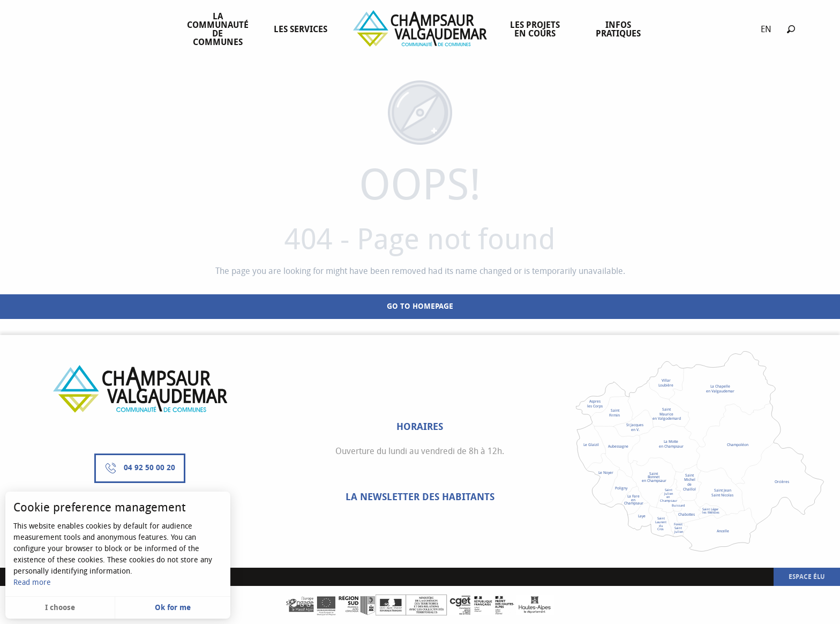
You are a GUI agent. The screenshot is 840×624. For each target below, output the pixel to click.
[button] (791, 29)
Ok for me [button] (173, 608)
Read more (32, 582)
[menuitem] (220, 29)
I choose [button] (60, 608)
